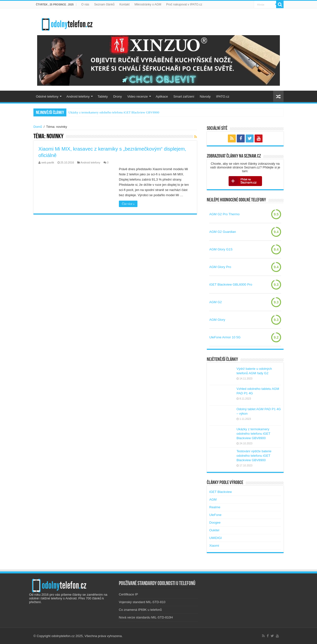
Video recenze (138, 96)
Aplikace (162, 96)
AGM (213, 499)
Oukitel (214, 530)
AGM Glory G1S (221, 249)
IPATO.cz (223, 96)
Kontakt (124, 4)
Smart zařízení (184, 96)
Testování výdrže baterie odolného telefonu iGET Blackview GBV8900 (254, 456)
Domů (38, 127)
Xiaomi (214, 546)
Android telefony (78, 96)
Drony (118, 96)
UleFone (215, 515)
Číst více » (128, 204)
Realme (215, 507)
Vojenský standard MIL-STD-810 (142, 602)
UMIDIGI (216, 538)
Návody (205, 96)
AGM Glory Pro (220, 267)
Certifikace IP (128, 594)
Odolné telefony (47, 96)
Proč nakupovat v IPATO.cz (184, 4)
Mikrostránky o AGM (148, 4)
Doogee (215, 523)
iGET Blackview (221, 492)
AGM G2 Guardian (223, 232)
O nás (85, 4)
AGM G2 (216, 302)
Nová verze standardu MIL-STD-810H (146, 617)
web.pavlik (48, 162)
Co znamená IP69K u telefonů (140, 610)
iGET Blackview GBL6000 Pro (231, 284)
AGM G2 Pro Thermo (225, 214)
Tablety (103, 96)
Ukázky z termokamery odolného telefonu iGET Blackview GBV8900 (114, 112)
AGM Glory (217, 320)
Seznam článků (104, 4)
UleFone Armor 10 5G (225, 337)
